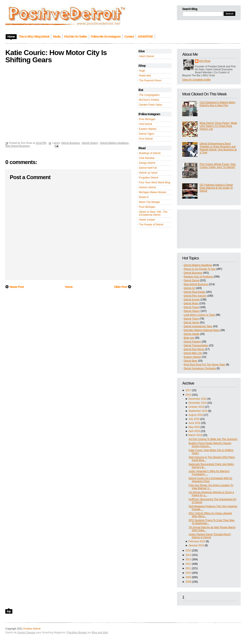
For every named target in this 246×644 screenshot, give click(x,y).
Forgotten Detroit (149, 178)
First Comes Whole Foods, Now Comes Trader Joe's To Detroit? (218, 166)
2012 (188, 564)
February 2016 (197, 541)
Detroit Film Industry (195, 296)
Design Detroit (147, 163)
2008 (188, 582)
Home (69, 287)
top (9, 611)
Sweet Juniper (147, 220)
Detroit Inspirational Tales (198, 326)
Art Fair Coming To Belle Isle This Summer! (213, 439)
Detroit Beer (191, 361)
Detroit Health (191, 334)
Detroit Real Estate (194, 292)
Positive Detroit (32, 629)
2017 (188, 390)
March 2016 (195, 435)
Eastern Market (148, 129)
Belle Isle (189, 338)
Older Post (120, 287)
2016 (188, 395)
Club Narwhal (147, 158)
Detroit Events (192, 300)
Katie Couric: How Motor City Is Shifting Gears (56, 56)
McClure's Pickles (149, 100)
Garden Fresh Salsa (150, 105)
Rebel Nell (145, 76)
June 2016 (195, 423)
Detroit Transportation (196, 345)
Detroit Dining (191, 280)
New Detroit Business (196, 284)
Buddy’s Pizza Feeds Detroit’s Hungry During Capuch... (210, 445)
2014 (188, 555)
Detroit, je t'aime (148, 173)
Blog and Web (100, 633)
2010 (188, 573)
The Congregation (149, 95)
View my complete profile (196, 80)
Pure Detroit (146, 139)
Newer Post (17, 287)
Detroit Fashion (192, 342)
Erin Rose (205, 61)
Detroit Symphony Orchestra (200, 368)
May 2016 (194, 427)
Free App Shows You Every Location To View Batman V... (211, 487)
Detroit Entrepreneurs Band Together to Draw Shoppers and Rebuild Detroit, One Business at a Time (218, 148)
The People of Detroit (151, 225)
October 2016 (196, 407)
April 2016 (194, 431)
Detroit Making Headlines (198, 265)
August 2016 (196, 415)
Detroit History (192, 311)
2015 (188, 551)
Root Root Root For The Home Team (205, 365)
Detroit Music (191, 303)
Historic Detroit (147, 187)
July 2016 (194, 419)
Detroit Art (189, 288)
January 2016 (196, 545)
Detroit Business (193, 273)
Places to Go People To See (200, 269)
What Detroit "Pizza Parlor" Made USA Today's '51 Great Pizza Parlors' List (218, 126)
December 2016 (198, 399)
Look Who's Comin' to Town (199, 315)
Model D (144, 197)
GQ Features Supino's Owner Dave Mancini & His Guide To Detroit (216, 188)
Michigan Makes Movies (153, 192)
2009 (188, 577)
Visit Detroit (146, 124)
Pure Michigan (147, 119)
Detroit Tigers (147, 134)
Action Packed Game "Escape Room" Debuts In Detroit (210, 536)
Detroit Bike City (193, 353)
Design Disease (26, 633)
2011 (188, 568)
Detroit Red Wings (194, 349)
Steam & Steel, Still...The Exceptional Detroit (153, 213)
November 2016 (198, 403)
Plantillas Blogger (77, 633)
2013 (188, 559)
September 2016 (198, 411)
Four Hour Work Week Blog (155, 183)
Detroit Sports (191, 323)
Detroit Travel (191, 307)
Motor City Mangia (149, 202)
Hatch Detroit (146, 56)
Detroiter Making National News (202, 330)
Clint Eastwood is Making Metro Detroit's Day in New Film (218, 104)
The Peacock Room (150, 81)
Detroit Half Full (148, 168)
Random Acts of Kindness (198, 277)
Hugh (142, 71)
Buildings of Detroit (150, 153)
